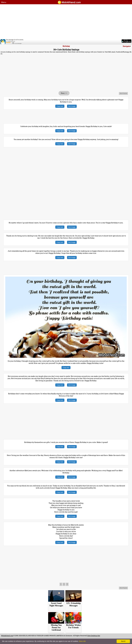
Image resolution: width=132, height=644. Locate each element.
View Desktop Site (94, 636)
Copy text (60, 106)
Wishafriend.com (7, 636)
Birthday (66, 46)
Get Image (72, 106)
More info (82, 641)
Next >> (64, 93)
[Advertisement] (66, 22)
